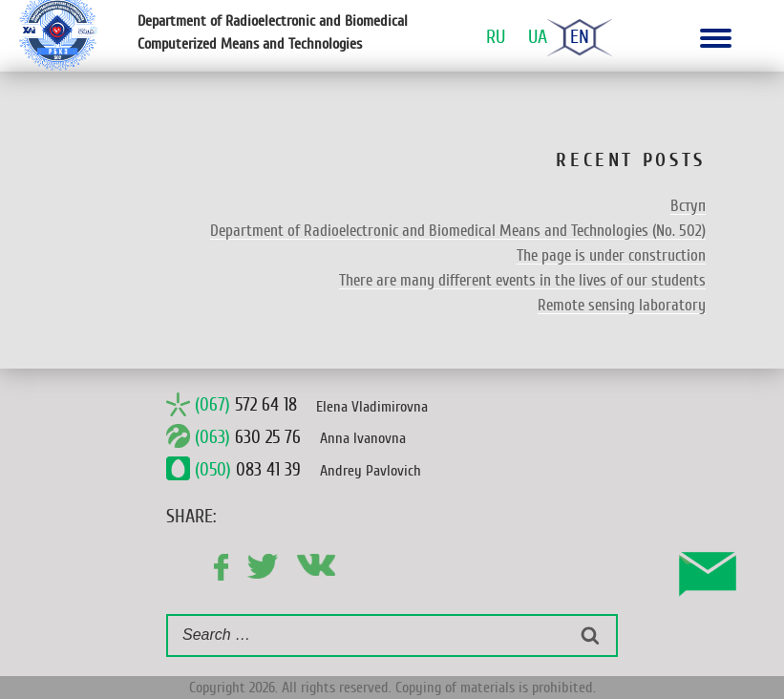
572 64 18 (246, 406)
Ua (538, 37)
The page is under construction (611, 255)
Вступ (688, 206)
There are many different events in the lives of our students (522, 280)
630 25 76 (248, 437)
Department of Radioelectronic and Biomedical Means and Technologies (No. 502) (458, 231)
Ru (496, 37)
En (580, 37)
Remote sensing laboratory (622, 305)
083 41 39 (248, 470)
